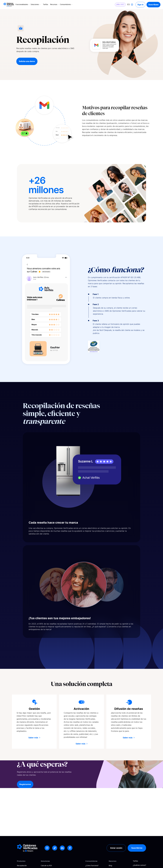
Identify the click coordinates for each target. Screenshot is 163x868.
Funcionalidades (23, 5)
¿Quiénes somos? (139, 865)
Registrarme (25, 784)
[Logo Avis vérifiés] (9, 5)
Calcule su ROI (46, 866)
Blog (110, 866)
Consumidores (66, 5)
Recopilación (22, 866)
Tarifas (45, 5)
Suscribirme (137, 848)
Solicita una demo (27, 61)
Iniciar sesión (116, 848)
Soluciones (36, 5)
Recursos (55, 5)
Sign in (140, 5)
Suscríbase (153, 5)
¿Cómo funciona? (92, 866)
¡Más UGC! (120, 5)
